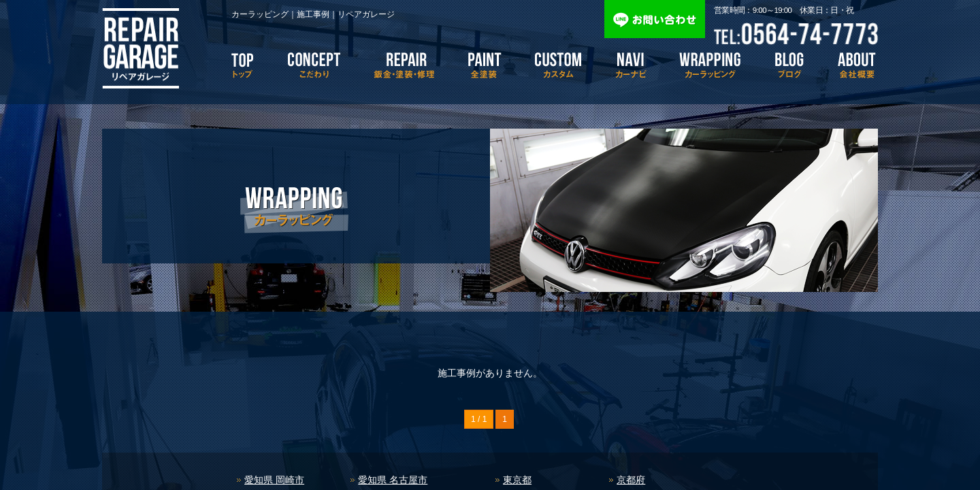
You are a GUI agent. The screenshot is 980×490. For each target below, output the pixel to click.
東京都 (517, 480)
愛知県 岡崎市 (274, 480)
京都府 (631, 480)
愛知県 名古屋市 (393, 480)
